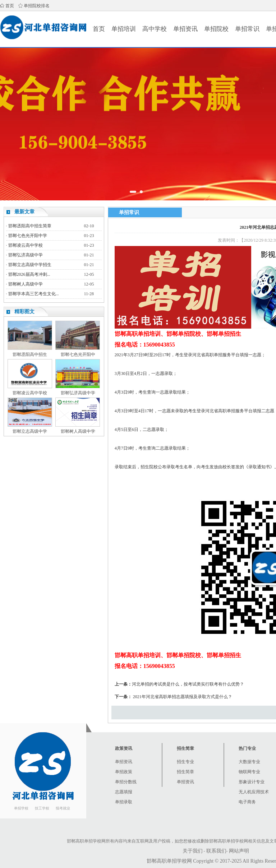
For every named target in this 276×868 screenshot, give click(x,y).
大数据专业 (249, 762)
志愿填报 (124, 792)
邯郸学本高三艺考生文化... (34, 294)
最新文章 (24, 212)
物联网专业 (249, 772)
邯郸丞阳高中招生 (30, 354)
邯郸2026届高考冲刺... (29, 274)
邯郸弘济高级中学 (26, 255)
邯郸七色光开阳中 (78, 354)
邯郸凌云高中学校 (26, 245)
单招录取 (124, 802)
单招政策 (124, 772)
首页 (10, 6)
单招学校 (21, 808)
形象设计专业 (252, 782)
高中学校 (155, 29)
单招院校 (216, 29)
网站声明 (239, 851)
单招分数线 (126, 782)
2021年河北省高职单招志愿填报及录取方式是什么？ (183, 697)
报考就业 (63, 808)
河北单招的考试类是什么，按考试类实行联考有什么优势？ (188, 684)
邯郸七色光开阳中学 (28, 236)
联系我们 (216, 851)
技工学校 (42, 808)
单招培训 (124, 29)
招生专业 (185, 762)
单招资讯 (185, 29)
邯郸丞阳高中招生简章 (30, 226)
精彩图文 (24, 312)
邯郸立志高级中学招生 (30, 265)
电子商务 (247, 802)
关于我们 (193, 851)
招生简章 (185, 772)
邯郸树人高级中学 (26, 284)
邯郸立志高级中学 (30, 431)
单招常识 (247, 29)
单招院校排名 (37, 6)
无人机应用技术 (254, 792)
